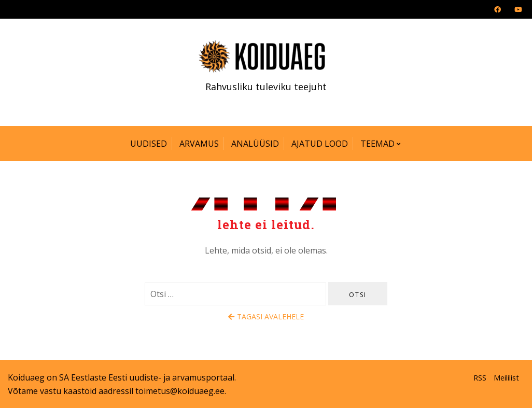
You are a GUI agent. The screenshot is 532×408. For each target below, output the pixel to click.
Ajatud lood (320, 144)
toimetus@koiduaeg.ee (180, 391)
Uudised (149, 144)
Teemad (377, 144)
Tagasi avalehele (266, 316)
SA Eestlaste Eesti (93, 377)
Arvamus (199, 144)
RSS (480, 378)
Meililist (506, 378)
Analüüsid (255, 144)
